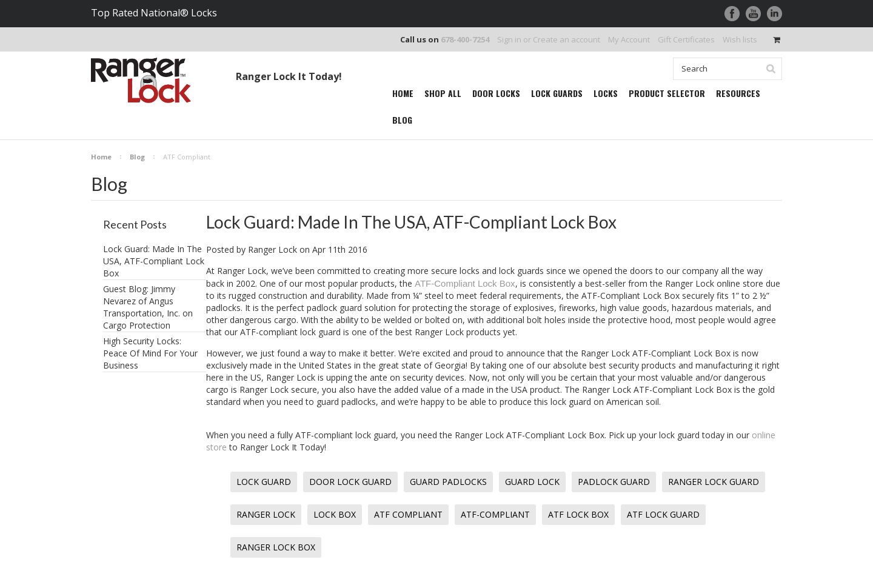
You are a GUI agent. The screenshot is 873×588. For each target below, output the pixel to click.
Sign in (509, 39)
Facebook (732, 14)
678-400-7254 (465, 39)
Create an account (567, 39)
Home (101, 157)
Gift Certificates (686, 39)
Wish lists (740, 39)
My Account (629, 39)
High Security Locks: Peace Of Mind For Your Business (150, 353)
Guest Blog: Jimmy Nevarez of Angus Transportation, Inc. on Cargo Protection (148, 307)
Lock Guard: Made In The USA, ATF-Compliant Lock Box (154, 261)
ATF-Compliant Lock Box (465, 283)
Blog (137, 157)
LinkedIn (774, 14)
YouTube (753, 14)
